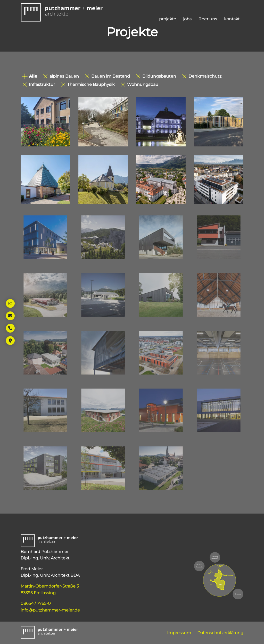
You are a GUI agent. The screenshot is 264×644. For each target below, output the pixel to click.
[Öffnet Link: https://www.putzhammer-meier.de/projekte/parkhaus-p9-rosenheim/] (219, 122)
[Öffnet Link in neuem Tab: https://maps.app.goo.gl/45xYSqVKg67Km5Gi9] (10, 341)
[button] (62, 12)
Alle (30, 76)
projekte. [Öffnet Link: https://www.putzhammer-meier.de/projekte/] (168, 19)
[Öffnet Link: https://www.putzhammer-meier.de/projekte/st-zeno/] (161, 179)
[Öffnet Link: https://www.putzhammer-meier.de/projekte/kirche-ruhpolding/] (103, 179)
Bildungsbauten (156, 76)
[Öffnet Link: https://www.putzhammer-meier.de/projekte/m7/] (219, 179)
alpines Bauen (61, 76)
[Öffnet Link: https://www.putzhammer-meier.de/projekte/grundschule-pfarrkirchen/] (103, 122)
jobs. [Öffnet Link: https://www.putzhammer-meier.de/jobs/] (188, 19)
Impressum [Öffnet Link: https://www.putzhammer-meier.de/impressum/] (179, 633)
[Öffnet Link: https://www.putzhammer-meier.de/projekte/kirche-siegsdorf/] (45, 179)
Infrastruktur (39, 84)
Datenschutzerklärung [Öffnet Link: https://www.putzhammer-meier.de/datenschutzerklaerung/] (220, 633)
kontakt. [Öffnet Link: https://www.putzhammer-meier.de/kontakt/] (232, 19)
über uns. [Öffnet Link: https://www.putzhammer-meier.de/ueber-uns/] (208, 19)
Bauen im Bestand (108, 76)
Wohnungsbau (140, 84)
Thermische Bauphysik (88, 84)
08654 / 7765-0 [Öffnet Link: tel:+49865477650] (36, 603)
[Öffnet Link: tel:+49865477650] (10, 328)
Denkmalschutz (202, 76)
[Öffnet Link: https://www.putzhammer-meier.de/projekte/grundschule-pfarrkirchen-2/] (45, 122)
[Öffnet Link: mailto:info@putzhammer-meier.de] (10, 316)
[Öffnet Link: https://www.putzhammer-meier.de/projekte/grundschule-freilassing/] (161, 122)
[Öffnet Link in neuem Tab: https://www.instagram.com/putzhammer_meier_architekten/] (10, 303)
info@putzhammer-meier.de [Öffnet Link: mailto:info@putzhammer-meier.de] (50, 610)
